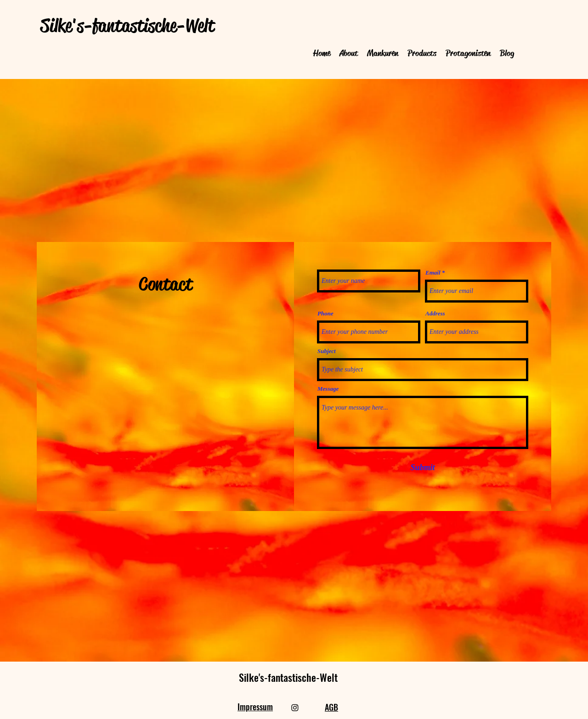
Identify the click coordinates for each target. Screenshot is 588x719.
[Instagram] (295, 708)
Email (433, 272)
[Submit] (423, 468)
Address (435, 313)
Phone (325, 313)
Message (328, 389)
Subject (327, 351)
